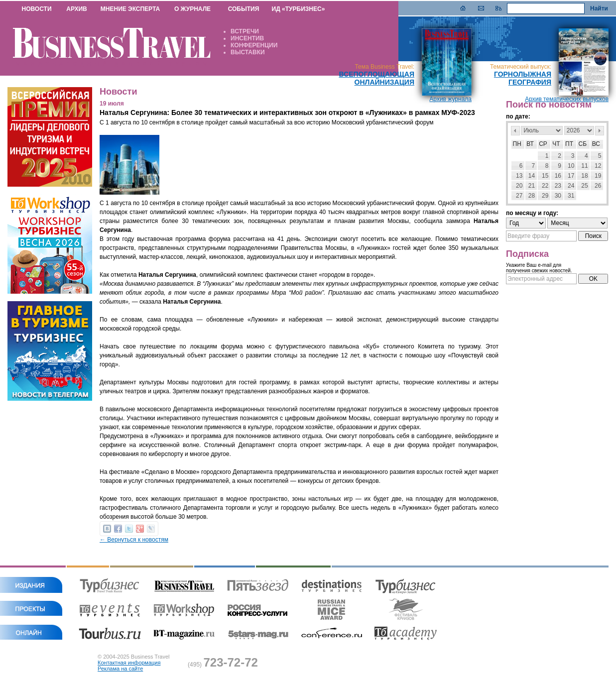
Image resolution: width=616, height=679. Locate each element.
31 (571, 196)
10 (571, 166)
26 (598, 186)
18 (584, 176)
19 (598, 176)
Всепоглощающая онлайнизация (376, 78)
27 (519, 196)
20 (519, 186)
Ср (543, 144)
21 (532, 186)
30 (558, 196)
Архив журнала (450, 99)
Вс (596, 144)
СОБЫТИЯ (244, 9)
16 (558, 176)
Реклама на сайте (120, 669)
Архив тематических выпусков (567, 99)
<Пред (515, 131)
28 (532, 196)
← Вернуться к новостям (134, 540)
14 (532, 176)
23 (558, 186)
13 (519, 176)
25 (584, 186)
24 (571, 186)
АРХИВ (77, 9)
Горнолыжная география (523, 78)
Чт (556, 144)
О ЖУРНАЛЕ (192, 9)
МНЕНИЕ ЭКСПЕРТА (130, 9)
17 (571, 176)
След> (600, 131)
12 (598, 166)
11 (584, 166)
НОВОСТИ (36, 9)
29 (545, 196)
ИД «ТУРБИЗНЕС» (299, 9)
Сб (583, 144)
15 (545, 176)
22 (545, 186)
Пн (517, 144)
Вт (530, 144)
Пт (569, 144)
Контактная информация (129, 663)
